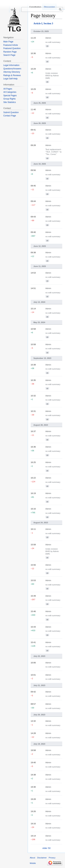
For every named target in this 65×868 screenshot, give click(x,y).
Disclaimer (42, 858)
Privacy (52, 858)
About (32, 858)
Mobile (33, 863)
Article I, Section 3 (43, 23)
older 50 (47, 848)
